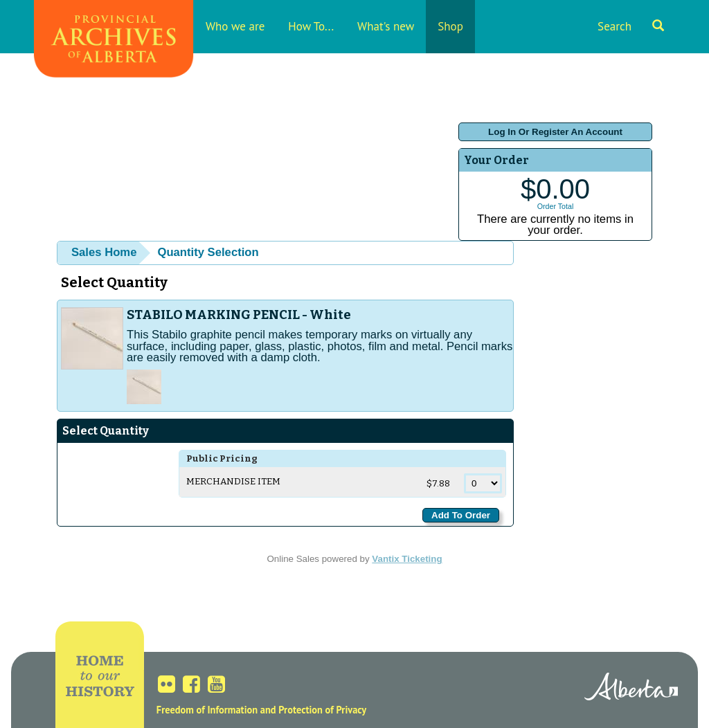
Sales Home (104, 252)
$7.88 (439, 484)
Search (631, 26)
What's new (386, 26)
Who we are (235, 26)
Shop (450, 26)
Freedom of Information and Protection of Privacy (261, 710)
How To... (311, 26)
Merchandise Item (233, 482)
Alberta (631, 689)
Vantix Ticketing (407, 559)
